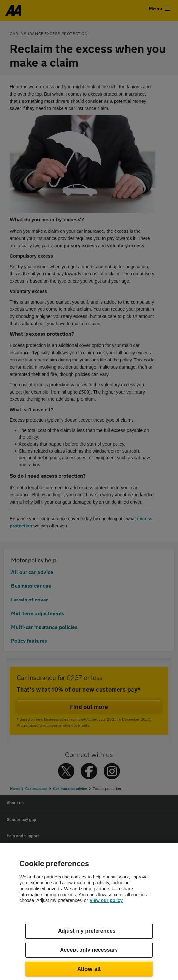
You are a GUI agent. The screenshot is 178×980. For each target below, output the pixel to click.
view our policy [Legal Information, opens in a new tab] (106, 900)
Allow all (89, 969)
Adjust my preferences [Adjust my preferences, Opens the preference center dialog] (87, 931)
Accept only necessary (89, 950)
